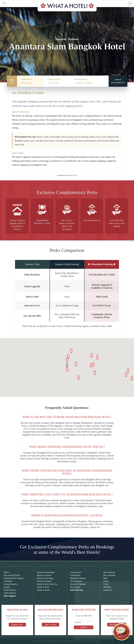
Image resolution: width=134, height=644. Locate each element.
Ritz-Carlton (75, 587)
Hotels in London (44, 581)
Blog (105, 578)
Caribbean (8, 581)
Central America (10, 584)
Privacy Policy (95, 641)
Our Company (109, 572)
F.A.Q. (106, 584)
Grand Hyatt (75, 575)
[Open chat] (122, 632)
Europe (7, 587)
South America (10, 593)
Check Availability (118, 81)
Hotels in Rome (43, 590)
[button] (67, 365)
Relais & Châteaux (78, 584)
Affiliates (107, 587)
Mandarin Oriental (78, 578)
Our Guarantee (109, 575)
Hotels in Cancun (44, 575)
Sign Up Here (50, 625)
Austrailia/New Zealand (14, 578)
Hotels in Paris (43, 587)
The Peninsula (76, 581)
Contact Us (108, 590)
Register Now (17, 625)
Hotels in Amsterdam (46, 572)
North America (10, 590)
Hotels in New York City (47, 584)
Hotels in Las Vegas (45, 578)
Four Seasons (76, 572)
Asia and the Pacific (12, 575)
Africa (6, 572)
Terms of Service (40, 641)
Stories (106, 581)
